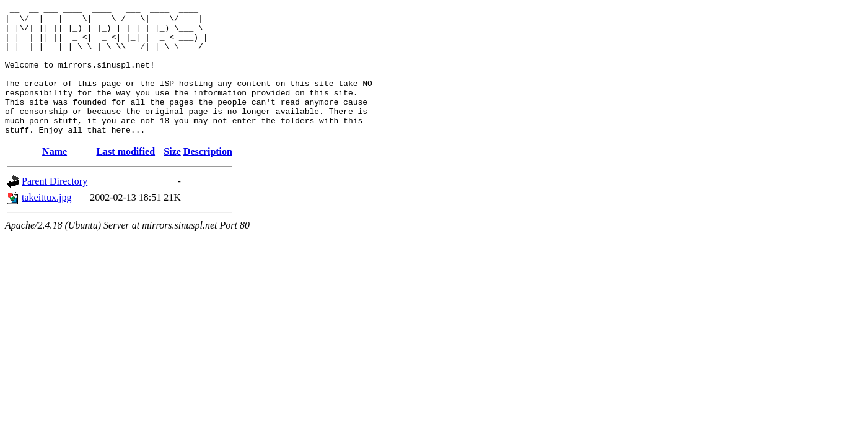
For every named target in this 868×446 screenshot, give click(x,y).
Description (208, 177)
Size (172, 177)
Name (55, 177)
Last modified (125, 177)
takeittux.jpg (46, 223)
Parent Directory (55, 207)
